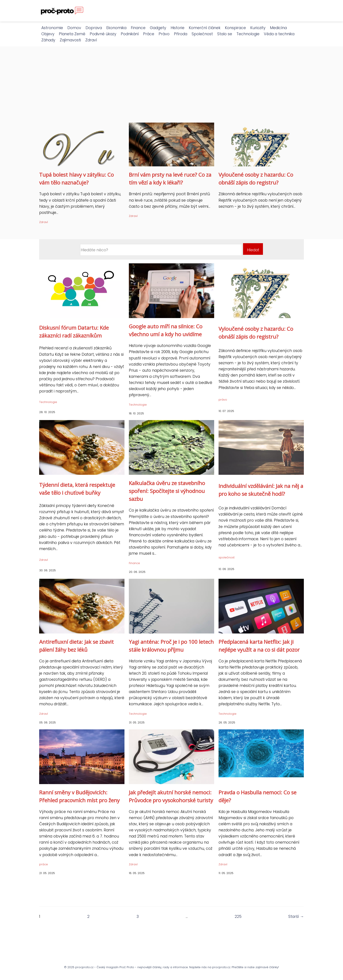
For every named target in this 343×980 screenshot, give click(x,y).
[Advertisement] (171, 90)
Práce (149, 34)
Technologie (248, 34)
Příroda (181, 34)
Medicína (278, 28)
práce (44, 864)
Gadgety (158, 28)
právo (223, 400)
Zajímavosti (70, 40)
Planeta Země (72, 34)
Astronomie (52, 28)
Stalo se (225, 34)
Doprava (94, 28)
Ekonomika (116, 28)
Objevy (48, 34)
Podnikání (130, 34)
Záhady (48, 40)
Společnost (202, 34)
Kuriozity (258, 28)
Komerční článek (205, 28)
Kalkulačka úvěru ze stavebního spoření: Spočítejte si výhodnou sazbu (167, 491)
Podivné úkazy (103, 34)
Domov (74, 28)
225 (238, 917)
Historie (178, 28)
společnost (227, 557)
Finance (138, 28)
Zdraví (91, 40)
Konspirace (235, 28)
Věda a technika (279, 34)
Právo (164, 34)
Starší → (296, 917)
